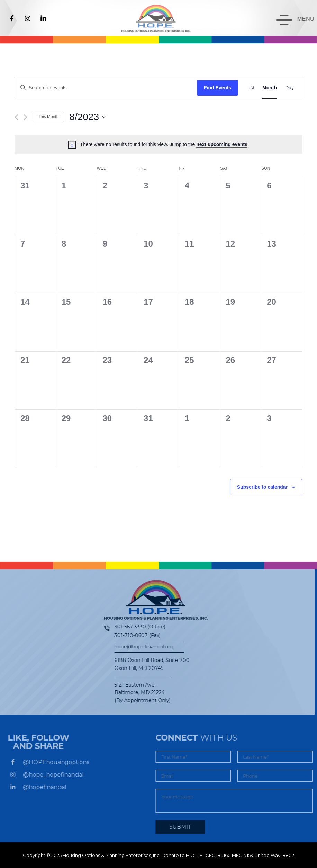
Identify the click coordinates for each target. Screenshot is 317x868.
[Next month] (25, 117)
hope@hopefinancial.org (140, 647)
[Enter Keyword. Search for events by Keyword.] (106, 88)
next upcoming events (222, 144)
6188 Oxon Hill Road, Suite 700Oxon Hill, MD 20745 (148, 664)
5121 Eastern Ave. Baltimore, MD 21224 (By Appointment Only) (138, 693)
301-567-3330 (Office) (136, 627)
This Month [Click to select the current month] (48, 117)
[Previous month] (16, 117)
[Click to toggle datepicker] (87, 117)
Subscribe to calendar (262, 487)
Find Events (218, 88)
